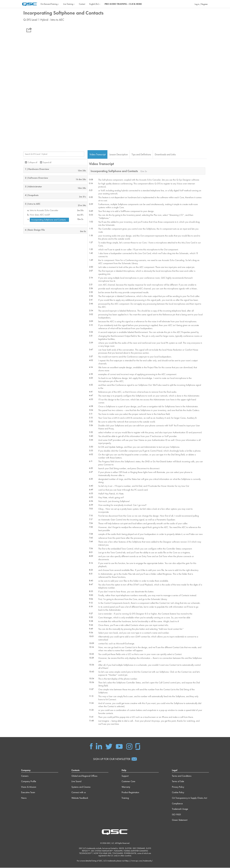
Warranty (126, 787)
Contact (82, 4)
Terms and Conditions (182, 776)
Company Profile (29, 782)
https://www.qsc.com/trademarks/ (139, 861)
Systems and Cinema (81, 787)
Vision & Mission (29, 787)
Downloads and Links (165, 155)
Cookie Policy (178, 793)
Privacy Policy (178, 787)
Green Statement (180, 820)
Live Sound (76, 782)
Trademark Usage (180, 809)
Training (125, 798)
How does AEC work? (40, 215)
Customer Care (128, 782)
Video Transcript (98, 155)
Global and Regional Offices (84, 776)
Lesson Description (119, 155)
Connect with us (79, 793)
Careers (25, 776)
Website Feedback (80, 798)
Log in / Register (201, 4)
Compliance (177, 804)
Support (125, 776)
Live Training (69, 4)
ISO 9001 (177, 815)
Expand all (47, 163)
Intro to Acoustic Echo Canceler (44, 211)
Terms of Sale (178, 782)
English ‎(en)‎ (95, 4)
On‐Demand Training (50, 4)
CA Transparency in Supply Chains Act (189, 798)
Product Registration (130, 793)
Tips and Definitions (141, 155)
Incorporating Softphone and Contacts (48, 220)
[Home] (30, 4)
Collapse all (33, 163)
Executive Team (28, 793)
